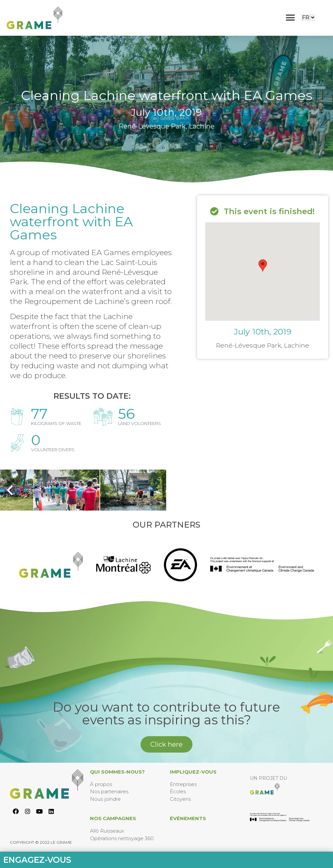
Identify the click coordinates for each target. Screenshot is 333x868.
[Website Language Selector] (308, 18)
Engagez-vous (37, 860)
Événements (188, 818)
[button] (290, 18)
